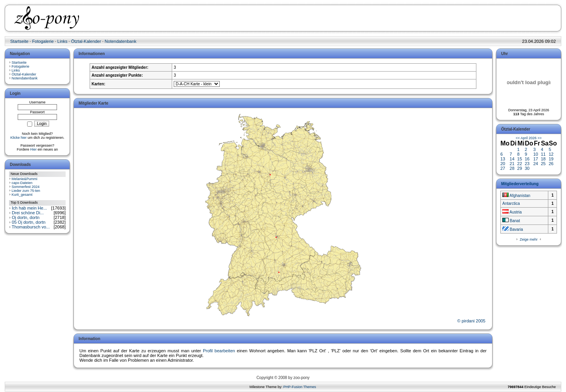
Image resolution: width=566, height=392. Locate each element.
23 (527, 164)
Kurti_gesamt (22, 195)
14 (512, 159)
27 (503, 168)
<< (518, 138)
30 (527, 168)
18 (543, 159)
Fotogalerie (43, 41)
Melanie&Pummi (25, 179)
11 (543, 154)
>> (540, 138)
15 (520, 159)
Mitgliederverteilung (520, 184)
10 (536, 154)
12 (551, 154)
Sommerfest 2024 (26, 187)
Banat (511, 221)
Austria (512, 212)
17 (536, 159)
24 (536, 164)
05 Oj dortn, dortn (29, 222)
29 (520, 168)
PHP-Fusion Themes (300, 387)
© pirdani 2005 (471, 321)
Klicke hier (18, 138)
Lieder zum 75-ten (26, 191)
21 (512, 164)
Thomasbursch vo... (31, 227)
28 (512, 168)
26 (551, 164)
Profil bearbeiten (219, 351)
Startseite (19, 41)
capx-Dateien (22, 183)
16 (527, 159)
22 (520, 164)
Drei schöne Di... (28, 213)
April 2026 (528, 138)
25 (543, 164)
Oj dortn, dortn (26, 217)
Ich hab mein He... (29, 208)
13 (503, 159)
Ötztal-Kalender (86, 41)
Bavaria (513, 229)
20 (503, 164)
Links (62, 41)
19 (551, 159)
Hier (34, 149)
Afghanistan (516, 196)
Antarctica (511, 203)
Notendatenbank (120, 41)
